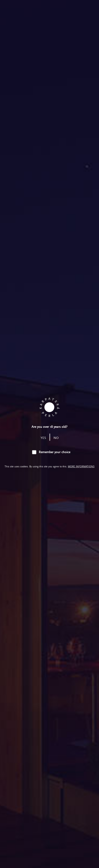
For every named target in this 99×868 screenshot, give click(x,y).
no (56, 438)
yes (43, 438)
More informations (81, 467)
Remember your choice (54, 452)
